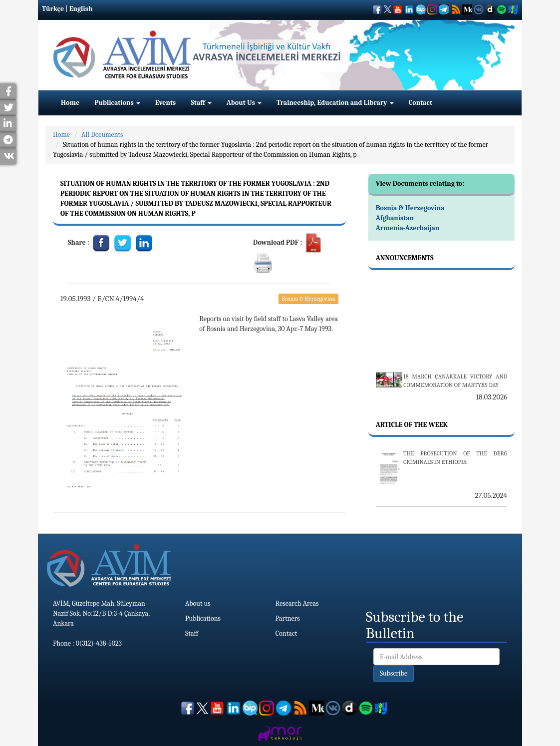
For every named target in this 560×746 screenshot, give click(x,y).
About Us (244, 103)
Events (165, 103)
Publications (117, 103)
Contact (420, 103)
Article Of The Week (412, 425)
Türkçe (53, 9)
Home (70, 103)
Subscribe (394, 673)
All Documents (102, 135)
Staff (201, 103)
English (81, 9)
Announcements (405, 258)
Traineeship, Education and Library (335, 103)
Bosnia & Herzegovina (308, 299)
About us (198, 603)
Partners (288, 618)
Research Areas (297, 603)
